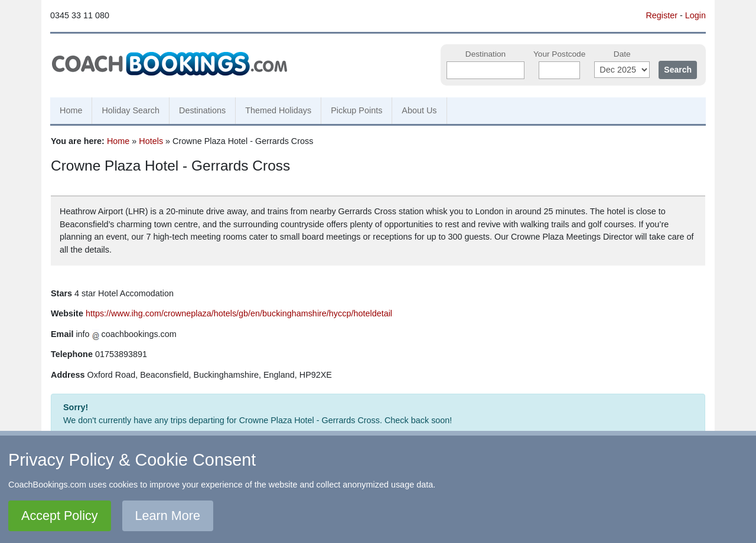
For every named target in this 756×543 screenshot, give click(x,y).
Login (695, 15)
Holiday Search (131, 110)
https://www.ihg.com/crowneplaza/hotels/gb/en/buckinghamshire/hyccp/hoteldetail (239, 313)
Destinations (202, 110)
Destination (485, 54)
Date (622, 54)
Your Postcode (559, 54)
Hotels (151, 141)
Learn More (168, 516)
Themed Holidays (278, 110)
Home (71, 110)
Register (661, 15)
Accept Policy (60, 516)
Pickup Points (356, 110)
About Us (419, 110)
